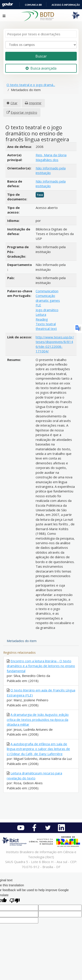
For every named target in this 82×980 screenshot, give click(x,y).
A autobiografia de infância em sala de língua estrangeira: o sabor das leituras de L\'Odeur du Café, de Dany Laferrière (38, 749)
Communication (47, 291)
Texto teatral (46, 324)
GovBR (7, 4)
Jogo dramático (47, 310)
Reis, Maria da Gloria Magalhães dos (51, 157)
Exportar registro (24, 112)
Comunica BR (33, 5)
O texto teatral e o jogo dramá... (31, 85)
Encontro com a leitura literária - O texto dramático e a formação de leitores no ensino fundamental (41, 666)
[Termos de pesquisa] (41, 34)
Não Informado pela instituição (51, 170)
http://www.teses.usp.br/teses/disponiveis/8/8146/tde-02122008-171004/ (55, 344)
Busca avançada (41, 68)
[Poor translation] (15, 901)
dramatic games (48, 300)
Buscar (41, 56)
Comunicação (45, 296)
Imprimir (35, 103)
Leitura (41, 314)
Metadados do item (22, 641)
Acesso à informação (66, 5)
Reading (42, 319)
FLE (38, 305)
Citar (14, 103)
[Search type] (41, 45)
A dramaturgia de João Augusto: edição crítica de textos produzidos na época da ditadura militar (38, 719)
